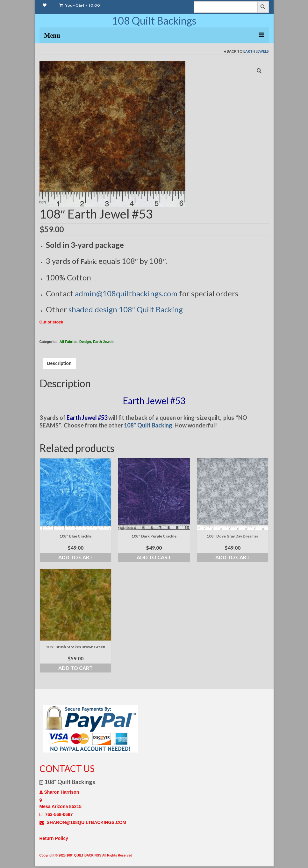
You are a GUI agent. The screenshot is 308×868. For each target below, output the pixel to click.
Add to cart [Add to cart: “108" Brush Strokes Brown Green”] (75, 668)
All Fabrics (68, 342)
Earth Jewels (256, 51)
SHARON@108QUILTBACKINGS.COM (83, 822)
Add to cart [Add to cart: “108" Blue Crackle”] (75, 557)
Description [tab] (59, 363)
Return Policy (54, 838)
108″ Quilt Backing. (149, 425)
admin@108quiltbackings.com (126, 293)
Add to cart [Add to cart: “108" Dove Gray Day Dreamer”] (233, 557)
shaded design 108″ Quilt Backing (126, 309)
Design (85, 342)
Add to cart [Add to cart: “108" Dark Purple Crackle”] (154, 557)
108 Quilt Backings (154, 21)
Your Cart (80, 5)
